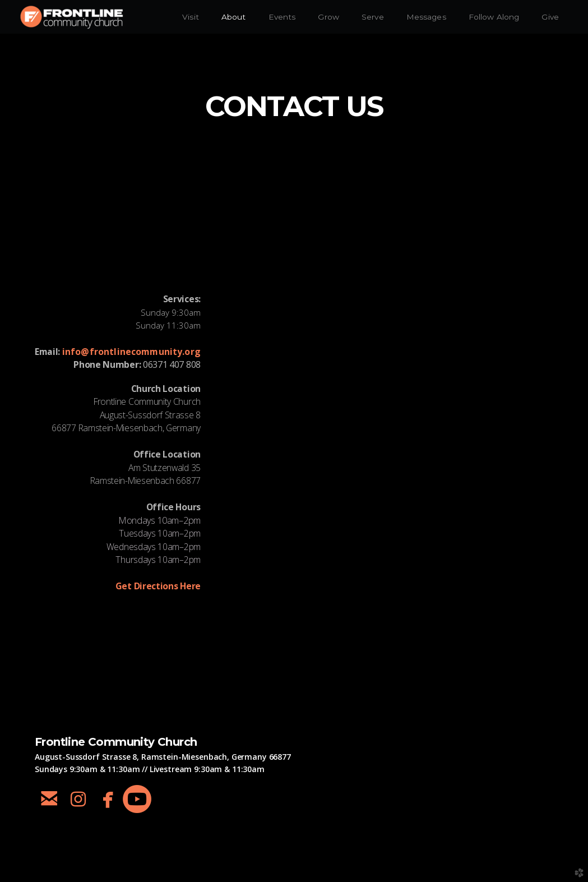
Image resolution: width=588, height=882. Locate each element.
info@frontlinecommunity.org (131, 352)
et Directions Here (158, 586)
